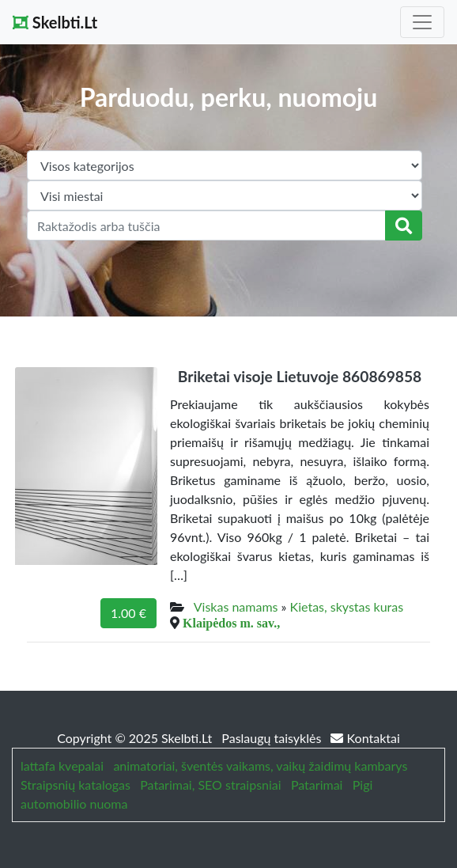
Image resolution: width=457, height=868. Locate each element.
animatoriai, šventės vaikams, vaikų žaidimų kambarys (260, 766)
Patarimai (317, 785)
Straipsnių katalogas (76, 785)
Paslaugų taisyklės (273, 738)
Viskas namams (236, 606)
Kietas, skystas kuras (347, 606)
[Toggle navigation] (422, 22)
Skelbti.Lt (55, 22)
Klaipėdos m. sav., (231, 623)
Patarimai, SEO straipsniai (210, 785)
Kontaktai (365, 738)
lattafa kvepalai (62, 766)
